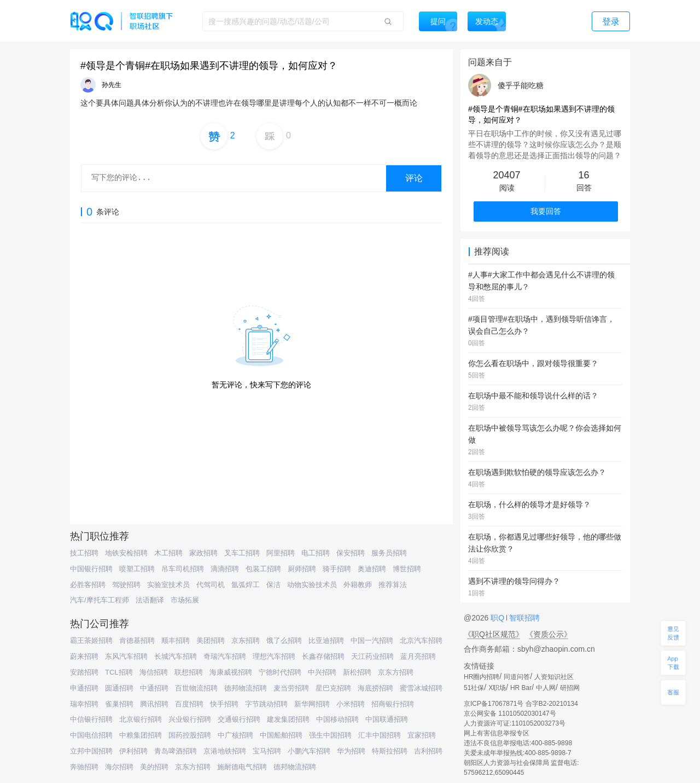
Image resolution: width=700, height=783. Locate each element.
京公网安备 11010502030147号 (510, 714)
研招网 (570, 688)
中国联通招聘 (387, 719)
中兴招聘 (322, 672)
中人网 (546, 688)
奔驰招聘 (84, 767)
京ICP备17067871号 (494, 704)
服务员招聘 (389, 553)
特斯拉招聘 (390, 751)
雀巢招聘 (119, 704)
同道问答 (517, 677)
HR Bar (521, 688)
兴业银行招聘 (190, 719)
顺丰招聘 (176, 640)
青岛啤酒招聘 (176, 751)
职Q (498, 618)
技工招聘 (84, 553)
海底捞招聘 (375, 688)
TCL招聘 (119, 672)
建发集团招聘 (288, 719)
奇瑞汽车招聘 (225, 656)
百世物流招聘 (196, 688)
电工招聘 (316, 553)
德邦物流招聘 (246, 688)
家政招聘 (203, 553)
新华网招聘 (312, 704)
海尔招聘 (119, 767)
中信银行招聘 (91, 719)
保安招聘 (351, 553)
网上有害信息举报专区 (497, 733)
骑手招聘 (337, 569)
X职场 (497, 688)
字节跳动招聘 (266, 704)
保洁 (273, 585)
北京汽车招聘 (421, 640)
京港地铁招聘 (225, 751)
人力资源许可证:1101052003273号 (515, 723)
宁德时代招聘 (280, 672)
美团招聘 (211, 640)
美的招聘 (154, 767)
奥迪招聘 (372, 569)
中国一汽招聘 (372, 640)
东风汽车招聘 (126, 656)
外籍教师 (358, 585)
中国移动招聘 (337, 719)
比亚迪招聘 (326, 640)
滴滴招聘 (225, 569)
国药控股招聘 (190, 735)
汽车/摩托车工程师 (100, 600)
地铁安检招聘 (126, 553)
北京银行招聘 (141, 719)
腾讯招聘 (154, 704)
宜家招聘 (422, 735)
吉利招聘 (428, 751)
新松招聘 (357, 672)
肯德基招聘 (137, 640)
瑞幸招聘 (84, 704)
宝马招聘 (267, 751)
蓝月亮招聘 (418, 656)
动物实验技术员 (312, 585)
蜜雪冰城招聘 (421, 688)
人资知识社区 (554, 677)
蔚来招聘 (84, 656)
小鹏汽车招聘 (309, 751)
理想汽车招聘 (274, 656)
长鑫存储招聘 (323, 656)
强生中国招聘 (330, 735)
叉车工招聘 (242, 553)
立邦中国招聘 (91, 751)
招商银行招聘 (393, 704)
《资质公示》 (549, 634)
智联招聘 (523, 618)
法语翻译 (150, 600)
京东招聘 (246, 640)
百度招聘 (189, 704)
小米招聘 (351, 704)
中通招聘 (154, 688)
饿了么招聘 (284, 640)
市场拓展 (185, 600)
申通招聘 (84, 688)
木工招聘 (168, 553)
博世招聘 (407, 569)
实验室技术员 (168, 585)
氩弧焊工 (246, 585)
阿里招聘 (281, 553)
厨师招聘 (302, 569)
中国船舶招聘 (281, 735)
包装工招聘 (263, 569)
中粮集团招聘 (141, 735)
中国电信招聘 (91, 735)
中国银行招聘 (91, 569)
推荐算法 (393, 585)
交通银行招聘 (239, 719)
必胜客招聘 (88, 585)
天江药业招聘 (372, 656)
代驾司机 (211, 585)
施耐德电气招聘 (242, 767)
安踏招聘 (84, 672)
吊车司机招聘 (183, 569)
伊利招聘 (133, 751)
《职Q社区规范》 (494, 634)
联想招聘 (189, 672)
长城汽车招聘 (176, 656)
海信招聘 (154, 672)
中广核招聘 (235, 735)
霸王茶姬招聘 (91, 640)
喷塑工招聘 (137, 569)
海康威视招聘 (231, 672)
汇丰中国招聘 (380, 735)
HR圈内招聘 (482, 677)
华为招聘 (351, 751)
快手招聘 (224, 704)
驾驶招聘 (126, 585)
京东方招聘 (396, 672)
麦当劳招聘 (291, 688)
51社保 (474, 688)
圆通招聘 (119, 688)
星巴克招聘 (333, 688)
